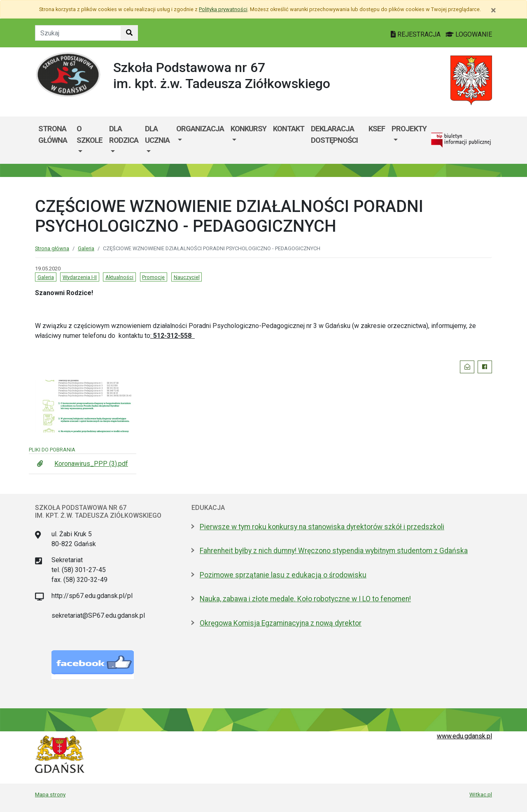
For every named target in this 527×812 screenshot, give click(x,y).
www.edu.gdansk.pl (464, 736)
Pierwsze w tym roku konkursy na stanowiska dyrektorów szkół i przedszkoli (322, 527)
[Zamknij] (493, 10)
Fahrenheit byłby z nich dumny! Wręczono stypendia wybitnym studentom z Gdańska (334, 551)
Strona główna (53, 134)
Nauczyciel (187, 277)
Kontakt (289, 129)
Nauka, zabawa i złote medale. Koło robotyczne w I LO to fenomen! (305, 599)
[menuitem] (90, 140)
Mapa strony (50, 794)
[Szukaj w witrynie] (129, 33)
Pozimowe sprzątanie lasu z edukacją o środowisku (283, 575)
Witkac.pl (481, 794)
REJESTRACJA (416, 34)
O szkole (90, 134)
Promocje (153, 277)
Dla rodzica (124, 134)
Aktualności (119, 277)
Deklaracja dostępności (334, 134)
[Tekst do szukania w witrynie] (78, 33)
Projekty (409, 129)
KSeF (377, 129)
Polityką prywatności (223, 9)
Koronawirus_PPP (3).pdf (91, 464)
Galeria (86, 248)
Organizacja (200, 129)
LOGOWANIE (469, 34)
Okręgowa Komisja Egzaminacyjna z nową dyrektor (281, 623)
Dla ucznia (157, 134)
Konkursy (248, 129)
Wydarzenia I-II (80, 277)
